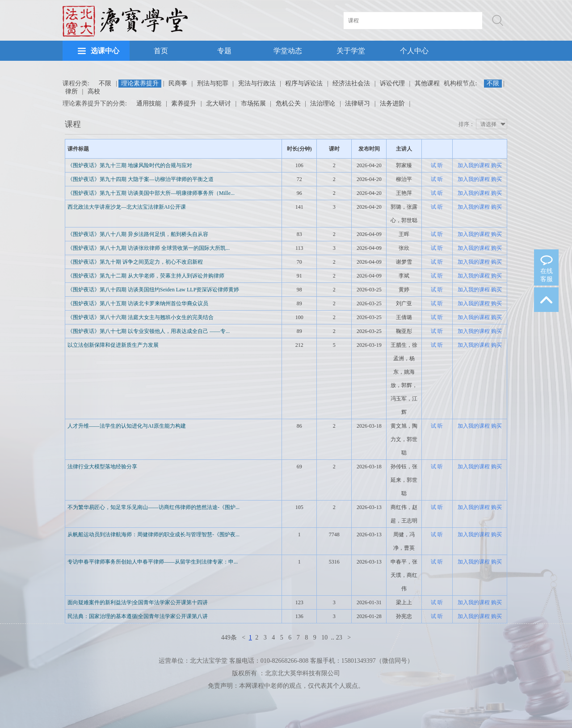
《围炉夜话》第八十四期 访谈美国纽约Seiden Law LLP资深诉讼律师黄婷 (153, 290)
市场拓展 (253, 103)
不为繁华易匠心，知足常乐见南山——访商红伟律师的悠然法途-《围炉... (154, 507)
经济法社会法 (351, 83)
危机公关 (288, 103)
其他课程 (427, 83)
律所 (71, 91)
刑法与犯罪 (213, 83)
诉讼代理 (392, 83)
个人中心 (414, 51)
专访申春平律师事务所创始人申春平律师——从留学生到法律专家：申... (153, 562)
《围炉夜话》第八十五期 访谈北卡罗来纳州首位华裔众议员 (138, 303)
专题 (224, 51)
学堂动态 (288, 51)
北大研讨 (219, 103)
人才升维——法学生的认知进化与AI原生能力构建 (127, 426)
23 (339, 638)
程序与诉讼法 (304, 83)
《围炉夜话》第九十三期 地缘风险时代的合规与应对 (130, 165)
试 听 (437, 165)
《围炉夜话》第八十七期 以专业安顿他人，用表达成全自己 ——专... (149, 331)
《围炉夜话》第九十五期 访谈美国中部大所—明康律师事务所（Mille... (151, 193)
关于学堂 (351, 51)
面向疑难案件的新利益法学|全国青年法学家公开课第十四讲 (138, 602)
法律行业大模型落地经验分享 (102, 467)
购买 (496, 165)
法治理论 (323, 103)
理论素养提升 (140, 83)
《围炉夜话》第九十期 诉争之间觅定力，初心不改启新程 (135, 262)
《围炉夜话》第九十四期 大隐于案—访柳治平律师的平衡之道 (141, 179)
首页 (161, 51)
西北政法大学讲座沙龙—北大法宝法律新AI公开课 (127, 207)
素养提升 (184, 103)
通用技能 (149, 103)
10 (324, 638)
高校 (94, 91)
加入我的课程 (474, 165)
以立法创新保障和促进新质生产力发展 (113, 345)
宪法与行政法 (257, 83)
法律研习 (357, 103)
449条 (229, 638)
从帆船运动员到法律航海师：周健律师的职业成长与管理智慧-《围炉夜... (154, 534)
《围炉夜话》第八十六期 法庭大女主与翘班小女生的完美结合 (141, 317)
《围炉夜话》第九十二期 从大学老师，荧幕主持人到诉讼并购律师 (146, 276)
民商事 (178, 83)
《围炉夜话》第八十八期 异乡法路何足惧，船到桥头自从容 (138, 234)
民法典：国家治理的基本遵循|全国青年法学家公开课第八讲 (138, 616)
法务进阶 (392, 103)
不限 (105, 83)
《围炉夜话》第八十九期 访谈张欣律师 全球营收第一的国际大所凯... (149, 248)
